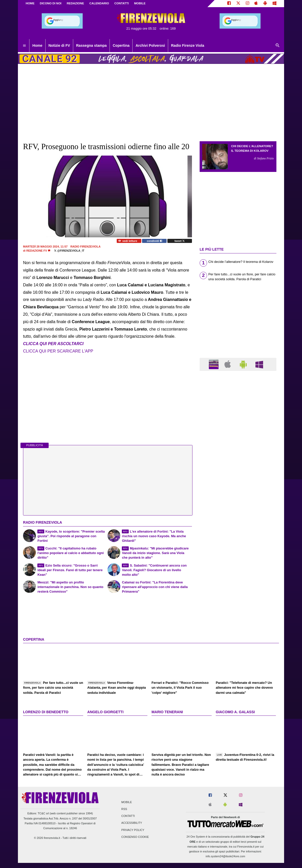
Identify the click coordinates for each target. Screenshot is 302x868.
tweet (180, 241)
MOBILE (140, 3)
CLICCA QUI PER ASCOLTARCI (53, 344)
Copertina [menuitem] (121, 45)
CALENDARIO (99, 3)
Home (30, 3)
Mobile (127, 802)
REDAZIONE (75, 3)
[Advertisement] (238, 573)
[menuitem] (24, 46)
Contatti (128, 816)
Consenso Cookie (135, 837)
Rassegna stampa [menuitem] (91, 45)
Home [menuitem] (37, 45)
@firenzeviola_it (69, 251)
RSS (124, 809)
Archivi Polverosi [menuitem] (150, 45)
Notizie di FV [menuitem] (59, 45)
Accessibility (132, 823)
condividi (154, 241)
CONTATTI (122, 3)
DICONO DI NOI (51, 3)
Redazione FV (37, 251)
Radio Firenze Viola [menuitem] (188, 45)
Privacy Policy (133, 830)
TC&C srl (43, 813)
